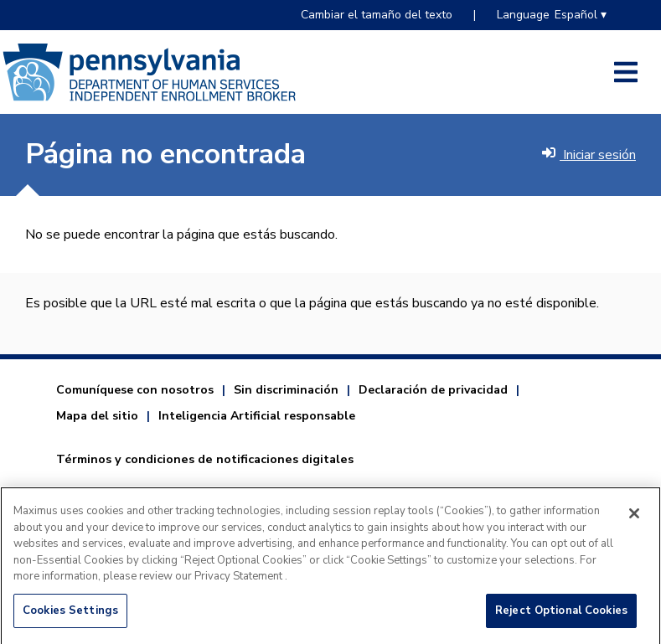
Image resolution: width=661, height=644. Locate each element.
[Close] (634, 518)
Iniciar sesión (589, 155)
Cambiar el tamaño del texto (377, 15)
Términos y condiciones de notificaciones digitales (205, 459)
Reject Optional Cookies (561, 616)
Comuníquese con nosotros (135, 390)
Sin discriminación (286, 390)
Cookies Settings (70, 616)
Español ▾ (581, 15)
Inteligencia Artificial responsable (257, 416)
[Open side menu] (626, 72)
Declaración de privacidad (433, 390)
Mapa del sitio (97, 416)
